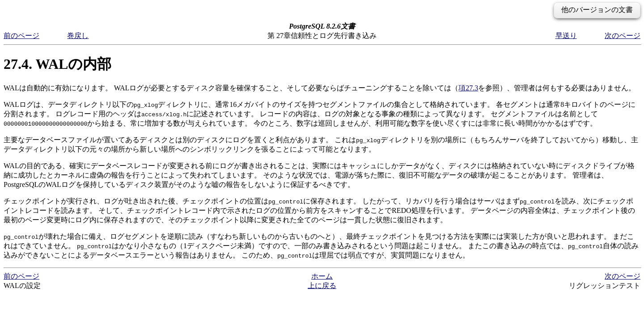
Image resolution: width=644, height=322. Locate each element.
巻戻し (78, 36)
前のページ (21, 36)
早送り (566, 36)
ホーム (322, 276)
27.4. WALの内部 (57, 64)
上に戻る (322, 286)
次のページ (623, 36)
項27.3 (468, 88)
